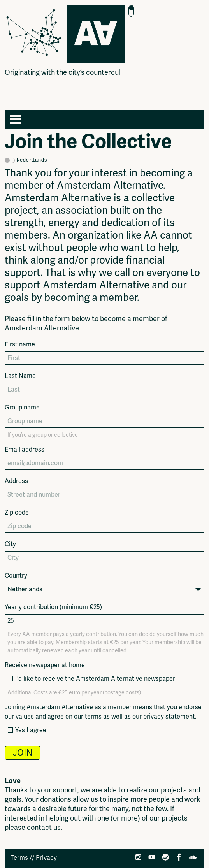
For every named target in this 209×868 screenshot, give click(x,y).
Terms (19, 858)
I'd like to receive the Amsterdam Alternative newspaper (91, 679)
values (25, 717)
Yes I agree (27, 730)
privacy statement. (170, 717)
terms (93, 717)
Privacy (46, 858)
